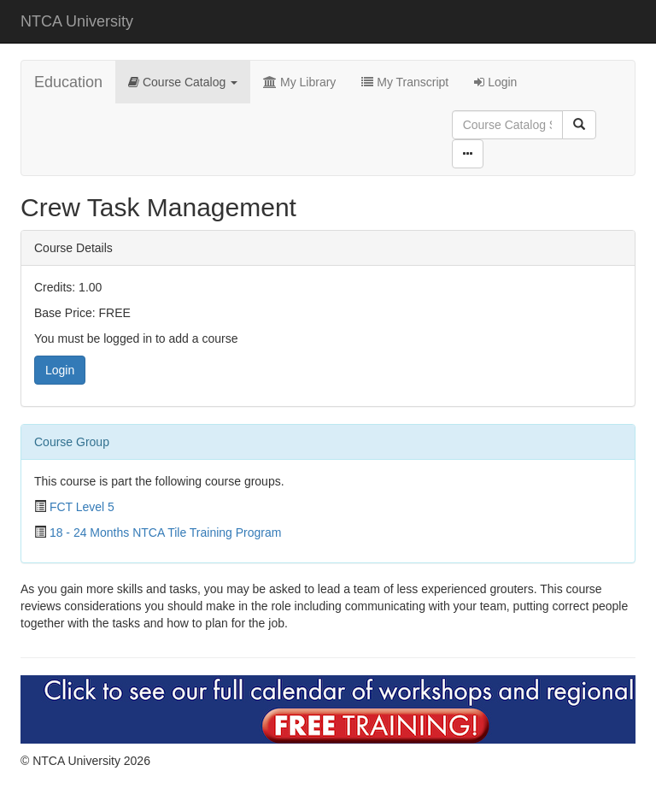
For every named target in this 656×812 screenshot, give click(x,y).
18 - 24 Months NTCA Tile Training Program (166, 533)
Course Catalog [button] (183, 82)
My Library (299, 82)
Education (68, 82)
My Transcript (405, 82)
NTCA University (77, 21)
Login (495, 82)
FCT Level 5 (82, 507)
